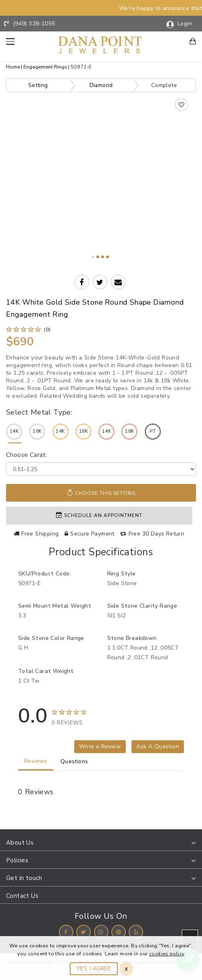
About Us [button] (20, 842)
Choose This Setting (101, 493)
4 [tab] (107, 257)
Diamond (101, 85)
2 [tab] (98, 257)
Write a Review (100, 746)
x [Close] (126, 969)
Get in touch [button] (24, 878)
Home (13, 67)
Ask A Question (158, 746)
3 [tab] (103, 257)
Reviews (36, 761)
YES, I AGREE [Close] (94, 969)
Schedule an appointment (99, 515)
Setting (38, 85)
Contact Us (22, 895)
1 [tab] (93, 257)
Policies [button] (17, 860)
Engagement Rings (45, 67)
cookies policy (167, 954)
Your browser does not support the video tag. (101, 155)
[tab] (101, 843)
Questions (74, 761)
